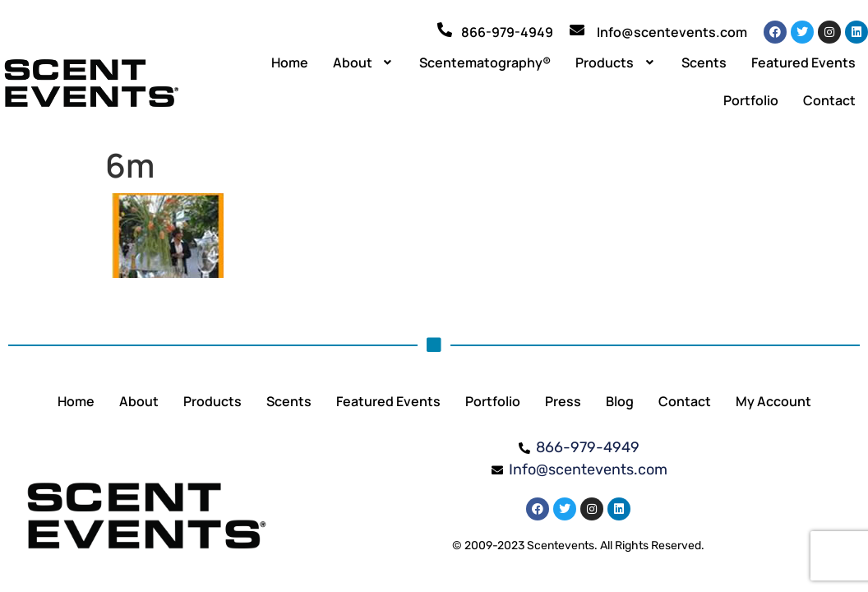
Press (563, 401)
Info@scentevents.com (672, 32)
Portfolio (751, 100)
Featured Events (803, 62)
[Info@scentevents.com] (577, 30)
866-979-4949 (507, 32)
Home (290, 62)
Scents (704, 62)
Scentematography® (485, 62)
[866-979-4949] (445, 30)
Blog (620, 401)
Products (616, 62)
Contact (829, 100)
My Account (773, 401)
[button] (364, 62)
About (364, 62)
